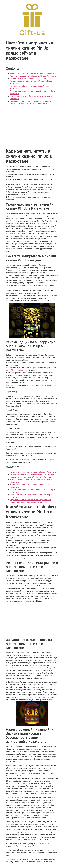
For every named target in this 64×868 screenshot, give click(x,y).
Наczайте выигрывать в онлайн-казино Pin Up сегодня (31, 79)
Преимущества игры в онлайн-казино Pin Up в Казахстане (33, 76)
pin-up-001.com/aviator (15, 370)
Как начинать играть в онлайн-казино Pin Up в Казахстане (33, 73)
